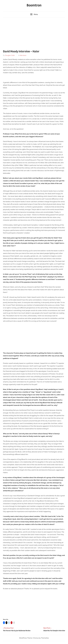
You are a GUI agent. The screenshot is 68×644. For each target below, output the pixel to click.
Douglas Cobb (10, 55)
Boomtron (34, 5)
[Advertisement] (34, 33)
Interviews (23, 55)
